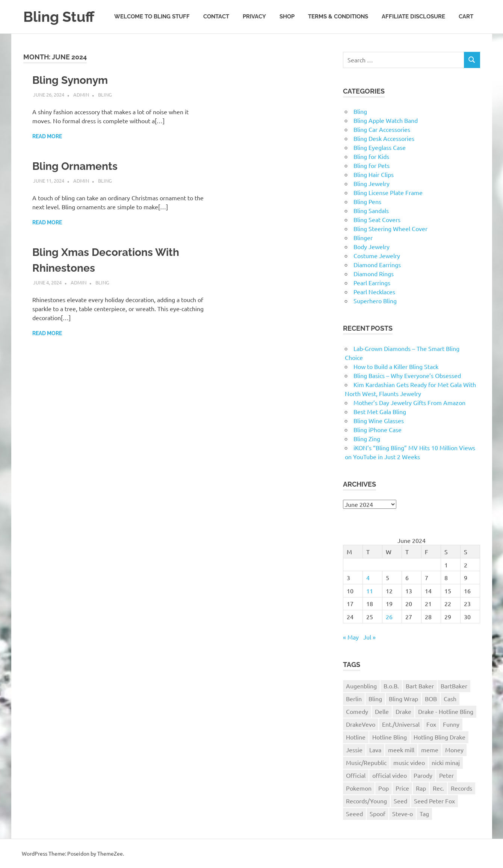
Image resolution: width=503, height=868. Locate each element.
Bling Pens (367, 201)
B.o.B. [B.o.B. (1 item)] (391, 686)
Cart (466, 17)
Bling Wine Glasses (379, 420)
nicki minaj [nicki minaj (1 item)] (446, 762)
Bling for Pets (372, 165)
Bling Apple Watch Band (386, 120)
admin (81, 95)
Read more (47, 136)
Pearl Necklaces (374, 292)
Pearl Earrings (372, 283)
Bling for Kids (371, 156)
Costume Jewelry (377, 256)
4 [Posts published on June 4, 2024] (368, 578)
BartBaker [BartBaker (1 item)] (454, 686)
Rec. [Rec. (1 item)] (438, 788)
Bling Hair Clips (374, 174)
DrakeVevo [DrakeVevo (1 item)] (361, 724)
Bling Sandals (371, 210)
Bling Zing (367, 439)
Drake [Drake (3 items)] (403, 711)
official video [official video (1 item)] (390, 775)
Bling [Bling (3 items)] (375, 699)
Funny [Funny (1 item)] (451, 724)
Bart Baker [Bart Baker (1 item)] (420, 686)
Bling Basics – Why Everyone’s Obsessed (407, 375)
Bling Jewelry (372, 183)
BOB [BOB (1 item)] (431, 699)
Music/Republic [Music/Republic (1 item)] (366, 762)
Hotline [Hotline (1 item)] (356, 737)
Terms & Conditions (338, 17)
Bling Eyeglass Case (380, 147)
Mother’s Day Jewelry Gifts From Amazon (409, 402)
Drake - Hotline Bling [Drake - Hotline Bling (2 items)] (446, 711)
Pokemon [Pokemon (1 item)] (359, 788)
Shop (287, 17)
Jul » (369, 637)
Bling (105, 95)
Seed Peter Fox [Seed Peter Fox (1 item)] (434, 801)
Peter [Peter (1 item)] (446, 775)
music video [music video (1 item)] (409, 762)
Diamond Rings (374, 274)
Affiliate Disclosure (413, 17)
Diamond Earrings (377, 265)
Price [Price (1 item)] (402, 788)
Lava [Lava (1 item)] (375, 750)
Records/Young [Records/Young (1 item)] (366, 801)
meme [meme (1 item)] (430, 750)
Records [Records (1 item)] (461, 788)
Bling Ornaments (75, 166)
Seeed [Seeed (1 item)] (354, 814)
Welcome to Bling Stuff (152, 17)
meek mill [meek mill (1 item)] (401, 750)
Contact (216, 17)
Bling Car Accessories (382, 129)
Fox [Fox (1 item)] (431, 724)
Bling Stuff (59, 17)
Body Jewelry (372, 246)
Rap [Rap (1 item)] (421, 788)
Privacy (254, 17)
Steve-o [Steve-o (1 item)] (403, 814)
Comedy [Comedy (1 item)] (357, 711)
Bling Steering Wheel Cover (390, 228)
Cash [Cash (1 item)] (450, 699)
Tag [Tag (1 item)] (424, 814)
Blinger (363, 237)
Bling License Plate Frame (388, 192)
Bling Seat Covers (377, 219)
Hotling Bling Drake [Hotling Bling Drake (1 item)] (440, 737)
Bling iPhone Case (378, 429)
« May (351, 637)
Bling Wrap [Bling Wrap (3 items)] (403, 699)
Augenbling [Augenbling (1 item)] (361, 686)
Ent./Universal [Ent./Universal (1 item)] (401, 724)
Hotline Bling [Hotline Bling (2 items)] (390, 737)
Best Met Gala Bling (380, 411)
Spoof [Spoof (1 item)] (378, 814)
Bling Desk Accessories (384, 138)
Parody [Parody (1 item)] (423, 775)
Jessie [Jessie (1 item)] (354, 750)
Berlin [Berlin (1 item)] (354, 699)
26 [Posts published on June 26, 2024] (389, 617)
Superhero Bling (375, 301)
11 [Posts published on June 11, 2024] (370, 591)
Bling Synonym (70, 80)
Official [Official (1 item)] (356, 775)
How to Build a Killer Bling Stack (396, 366)
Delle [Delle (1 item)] (382, 711)
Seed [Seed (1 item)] (400, 801)
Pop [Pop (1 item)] (384, 788)
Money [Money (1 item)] (454, 750)
